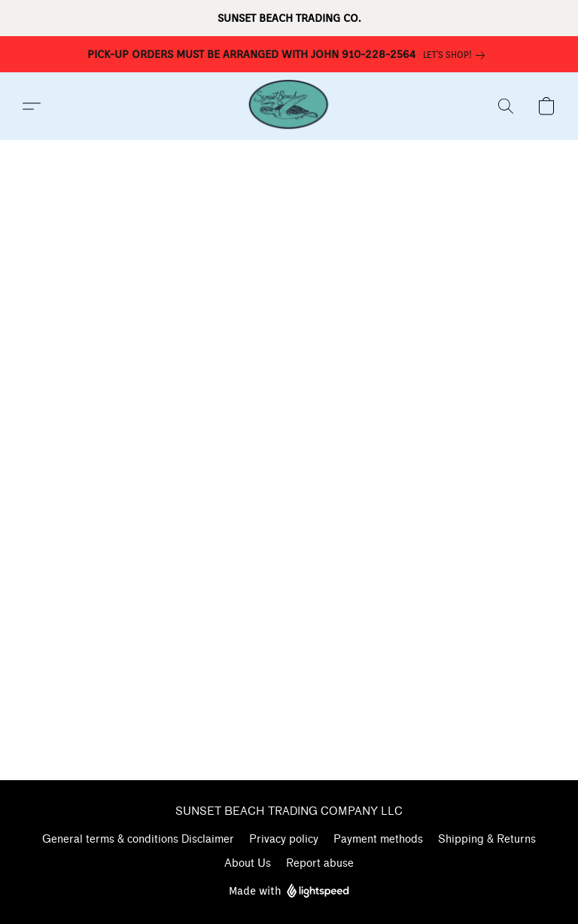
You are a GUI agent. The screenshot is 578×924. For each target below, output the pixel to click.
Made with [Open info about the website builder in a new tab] (289, 891)
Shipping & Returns (487, 839)
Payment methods (378, 839)
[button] (289, 106)
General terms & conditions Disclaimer (138, 839)
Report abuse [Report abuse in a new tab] (320, 863)
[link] (457, 55)
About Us (248, 863)
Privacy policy (284, 839)
